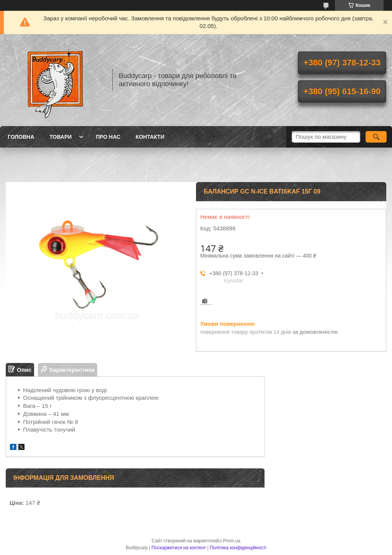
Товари (60, 137)
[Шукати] (376, 137)
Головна (21, 137)
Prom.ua (232, 541)
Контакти (150, 137)
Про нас (108, 137)
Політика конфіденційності (238, 548)
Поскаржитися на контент (179, 548)
